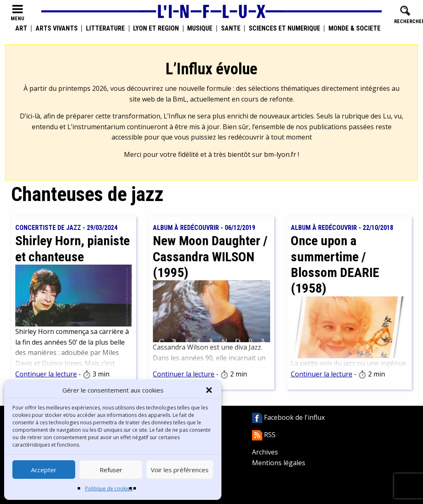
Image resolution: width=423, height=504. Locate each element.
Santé (231, 28)
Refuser (111, 470)
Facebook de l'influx (288, 417)
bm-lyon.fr (280, 154)
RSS (264, 435)
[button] (209, 390)
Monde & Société (354, 28)
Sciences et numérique (284, 28)
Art (21, 28)
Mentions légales (279, 463)
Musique (200, 28)
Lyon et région (156, 28)
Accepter (44, 470)
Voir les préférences (180, 470)
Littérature (105, 28)
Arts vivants (57, 28)
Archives (265, 452)
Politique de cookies (109, 489)
